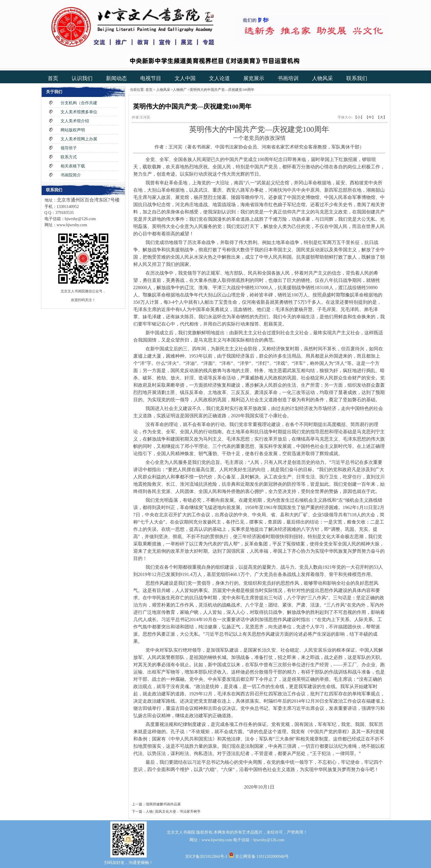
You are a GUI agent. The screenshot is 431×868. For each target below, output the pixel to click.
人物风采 (322, 78)
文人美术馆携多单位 (79, 112)
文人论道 (219, 78)
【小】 (359, 117)
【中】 (370, 117)
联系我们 (357, 78)
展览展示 (254, 78)
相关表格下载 (73, 166)
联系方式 (69, 157)
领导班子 (69, 148)
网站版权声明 (73, 130)
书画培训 (288, 78)
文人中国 (185, 78)
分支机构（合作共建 (79, 103)
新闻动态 (116, 78)
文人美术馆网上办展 (79, 139)
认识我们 (82, 78)
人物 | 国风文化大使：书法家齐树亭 (173, 812)
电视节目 (151, 78)
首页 (53, 78)
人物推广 (180, 90)
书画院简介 (71, 175)
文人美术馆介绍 (75, 121)
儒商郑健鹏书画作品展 (163, 804)
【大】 (382, 117)
